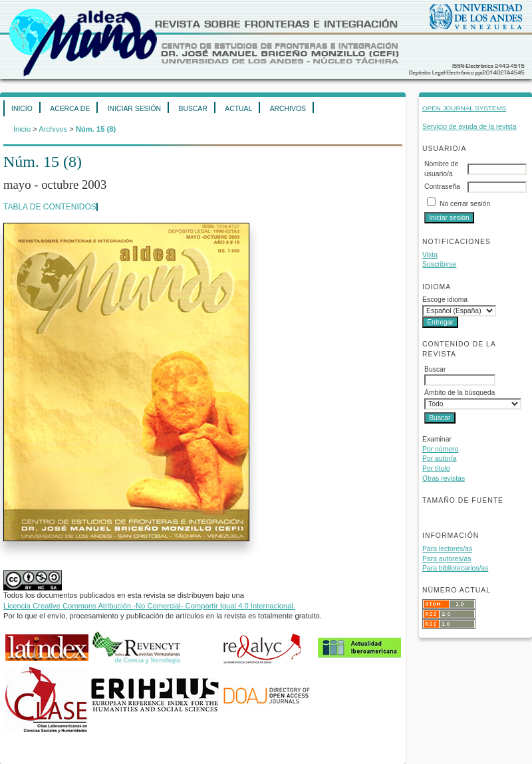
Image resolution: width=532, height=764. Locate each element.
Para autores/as (447, 559)
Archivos (288, 109)
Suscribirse (439, 264)
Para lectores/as (447, 549)
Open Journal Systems (464, 108)
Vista (430, 255)
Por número (440, 449)
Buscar (193, 109)
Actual (238, 109)
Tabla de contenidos (50, 207)
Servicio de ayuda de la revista (469, 127)
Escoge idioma (445, 300)
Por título (436, 468)
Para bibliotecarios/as (455, 568)
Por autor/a (439, 458)
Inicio (22, 109)
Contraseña (442, 187)
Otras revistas (444, 478)
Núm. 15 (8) (96, 129)
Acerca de (70, 109)
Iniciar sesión (134, 109)
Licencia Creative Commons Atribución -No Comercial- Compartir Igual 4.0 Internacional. (149, 606)
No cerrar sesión (465, 204)
